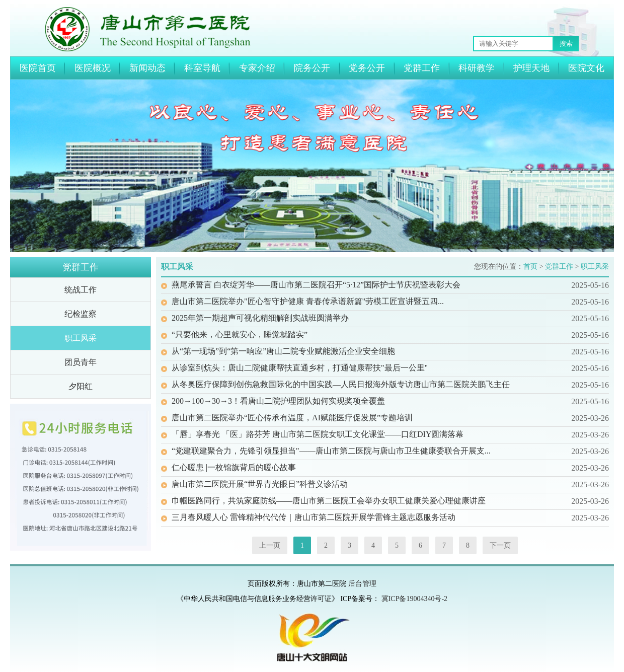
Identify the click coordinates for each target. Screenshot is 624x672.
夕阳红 (81, 386)
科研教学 (477, 68)
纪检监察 (81, 314)
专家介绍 (257, 68)
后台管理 (362, 584)
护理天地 (531, 68)
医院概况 (93, 68)
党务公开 (367, 68)
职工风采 (81, 338)
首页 (530, 267)
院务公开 (312, 68)
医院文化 (586, 68)
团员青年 (81, 362)
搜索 (566, 44)
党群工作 (422, 68)
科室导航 (202, 68)
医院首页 (38, 68)
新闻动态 (147, 68)
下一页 (500, 545)
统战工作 (81, 290)
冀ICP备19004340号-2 (414, 599)
